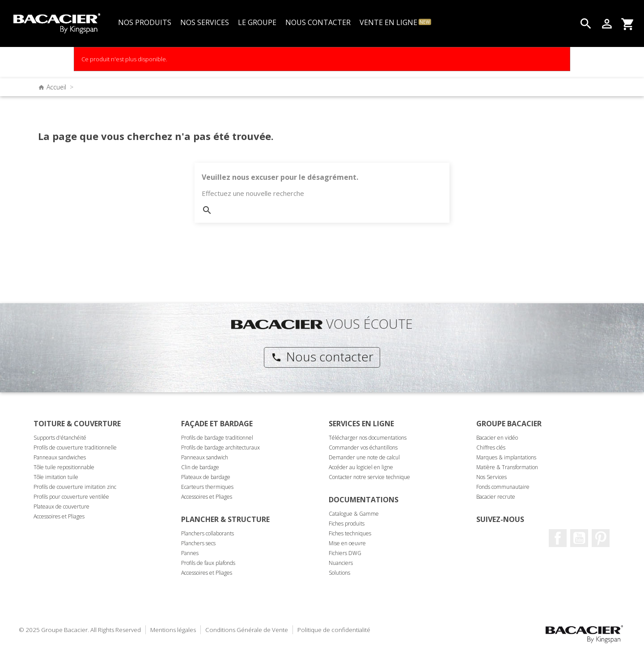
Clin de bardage (200, 467)
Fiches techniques (350, 533)
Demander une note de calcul (364, 457)
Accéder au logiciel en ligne (361, 467)
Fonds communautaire (503, 487)
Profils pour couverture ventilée (71, 497)
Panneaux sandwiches (60, 457)
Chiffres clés (491, 448)
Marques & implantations (506, 457)
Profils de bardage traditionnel (217, 438)
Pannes (190, 553)
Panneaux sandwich (205, 457)
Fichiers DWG (345, 553)
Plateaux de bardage (206, 477)
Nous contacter (322, 356)
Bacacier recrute (496, 497)
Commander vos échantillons (363, 448)
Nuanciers (341, 563)
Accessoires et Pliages (59, 516)
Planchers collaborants (208, 533)
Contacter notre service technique (369, 477)
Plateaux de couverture (61, 507)
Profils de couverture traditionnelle (75, 448)
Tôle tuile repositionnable (64, 467)
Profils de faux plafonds (208, 563)
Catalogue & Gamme (354, 514)
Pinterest (601, 538)
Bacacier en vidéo (497, 438)
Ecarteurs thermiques (207, 487)
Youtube (579, 538)
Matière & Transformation (507, 467)
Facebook (558, 538)
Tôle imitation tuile (56, 477)
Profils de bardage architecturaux (220, 448)
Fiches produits (347, 524)
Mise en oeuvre (347, 543)
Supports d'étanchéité (60, 438)
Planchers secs (198, 543)
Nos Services (491, 477)
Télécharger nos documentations (368, 438)
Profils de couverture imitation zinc (75, 487)
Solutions (339, 573)
